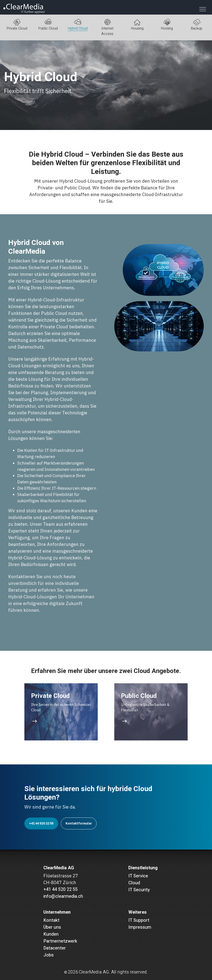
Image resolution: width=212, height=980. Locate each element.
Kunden (51, 934)
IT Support (139, 920)
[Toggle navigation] (203, 9)
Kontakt (51, 920)
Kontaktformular (79, 823)
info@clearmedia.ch (63, 896)
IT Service (138, 876)
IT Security (139, 890)
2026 (73, 972)
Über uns (52, 927)
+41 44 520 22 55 (41, 823)
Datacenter (55, 948)
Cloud (134, 883)
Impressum (140, 927)
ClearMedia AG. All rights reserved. (113, 972)
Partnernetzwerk (60, 941)
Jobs (49, 955)
